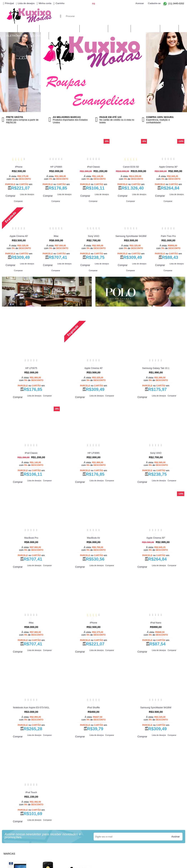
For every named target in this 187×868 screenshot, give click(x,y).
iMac (56, 236)
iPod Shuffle (94, 707)
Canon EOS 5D (131, 167)
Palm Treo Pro (168, 236)
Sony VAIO (93, 236)
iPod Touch (31, 792)
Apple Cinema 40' (19, 236)
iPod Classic (94, 167)
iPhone (19, 167)
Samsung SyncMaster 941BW (131, 236)
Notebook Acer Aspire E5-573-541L (31, 707)
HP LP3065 (56, 167)
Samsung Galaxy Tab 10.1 (156, 368)
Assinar (176, 837)
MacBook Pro (31, 538)
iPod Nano (156, 623)
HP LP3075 (31, 368)
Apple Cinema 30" (168, 167)
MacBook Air (93, 538)
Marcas (9, 854)
